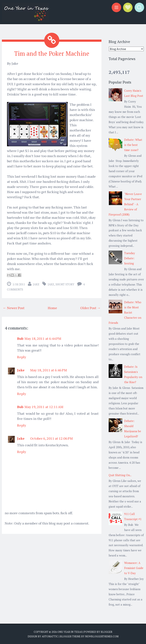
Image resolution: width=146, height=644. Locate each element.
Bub (20, 338)
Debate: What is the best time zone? (133, 145)
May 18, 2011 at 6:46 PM (49, 370)
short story (65, 284)
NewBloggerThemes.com (102, 636)
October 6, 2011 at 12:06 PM (51, 438)
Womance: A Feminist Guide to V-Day (134, 568)
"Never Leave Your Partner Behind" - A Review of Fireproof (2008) (125, 204)
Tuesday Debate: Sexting (130, 258)
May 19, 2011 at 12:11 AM (44, 407)
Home (52, 308)
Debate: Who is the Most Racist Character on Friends (125, 312)
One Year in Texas (70, 632)
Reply (22, 357)
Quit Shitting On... (120, 475)
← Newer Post (14, 308)
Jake (36, 284)
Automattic (50, 636)
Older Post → (90, 308)
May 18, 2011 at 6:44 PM (43, 338)
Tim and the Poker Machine (52, 53)
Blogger (106, 632)
